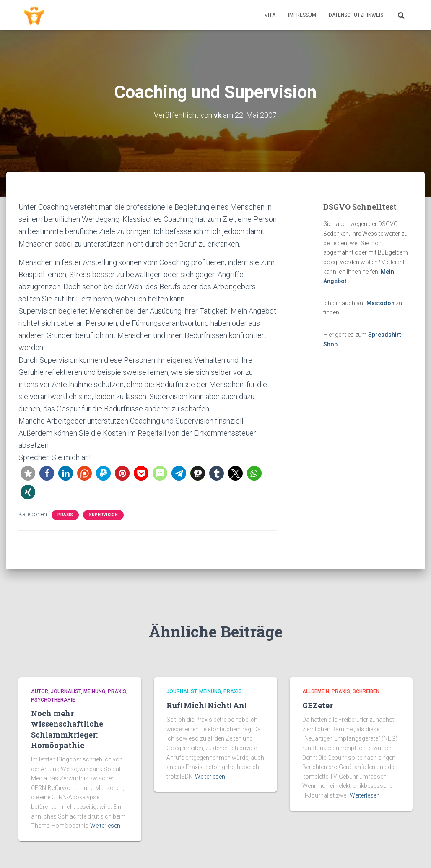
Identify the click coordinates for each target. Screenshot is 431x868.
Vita (270, 15)
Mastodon (380, 303)
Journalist (66, 691)
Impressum (302, 15)
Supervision (103, 514)
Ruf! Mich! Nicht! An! (206, 705)
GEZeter (318, 705)
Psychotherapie (53, 699)
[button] (28, 473)
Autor (40, 691)
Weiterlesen (105, 826)
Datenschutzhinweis (356, 15)
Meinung (94, 691)
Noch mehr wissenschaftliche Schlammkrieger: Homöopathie (67, 729)
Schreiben (366, 691)
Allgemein (316, 691)
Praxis (65, 514)
